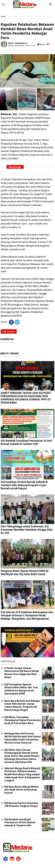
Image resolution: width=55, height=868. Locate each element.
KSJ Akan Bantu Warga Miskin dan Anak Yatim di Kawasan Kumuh (22, 790)
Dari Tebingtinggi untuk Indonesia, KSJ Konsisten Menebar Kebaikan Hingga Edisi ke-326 (27, 530)
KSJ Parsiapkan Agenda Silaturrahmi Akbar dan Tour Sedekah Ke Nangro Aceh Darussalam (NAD (21, 689)
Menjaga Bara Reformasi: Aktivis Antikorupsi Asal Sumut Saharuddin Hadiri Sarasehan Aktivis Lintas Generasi (23, 738)
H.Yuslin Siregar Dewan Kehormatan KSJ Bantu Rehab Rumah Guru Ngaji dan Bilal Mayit (22, 673)
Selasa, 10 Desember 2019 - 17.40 (21, 46)
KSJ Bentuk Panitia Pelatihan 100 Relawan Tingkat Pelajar (21, 805)
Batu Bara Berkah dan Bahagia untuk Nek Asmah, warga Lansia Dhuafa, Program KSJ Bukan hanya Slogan (22, 705)
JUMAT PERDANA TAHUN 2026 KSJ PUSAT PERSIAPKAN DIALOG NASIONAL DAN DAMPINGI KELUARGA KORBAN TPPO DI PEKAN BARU (26, 398)
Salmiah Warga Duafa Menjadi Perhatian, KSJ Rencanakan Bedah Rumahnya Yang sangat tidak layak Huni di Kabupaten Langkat (22, 774)
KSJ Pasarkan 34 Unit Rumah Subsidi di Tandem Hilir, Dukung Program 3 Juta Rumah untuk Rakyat (24, 485)
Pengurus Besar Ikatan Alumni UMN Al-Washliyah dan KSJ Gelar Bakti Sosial (25, 573)
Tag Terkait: (9, 331)
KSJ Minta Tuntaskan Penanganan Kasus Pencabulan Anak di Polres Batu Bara (23, 720)
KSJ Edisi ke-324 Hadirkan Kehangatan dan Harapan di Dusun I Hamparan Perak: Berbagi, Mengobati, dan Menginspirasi (27, 615)
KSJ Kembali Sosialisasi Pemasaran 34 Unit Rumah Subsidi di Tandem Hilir (26, 442)
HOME (3, 17)
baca (41, 44)
